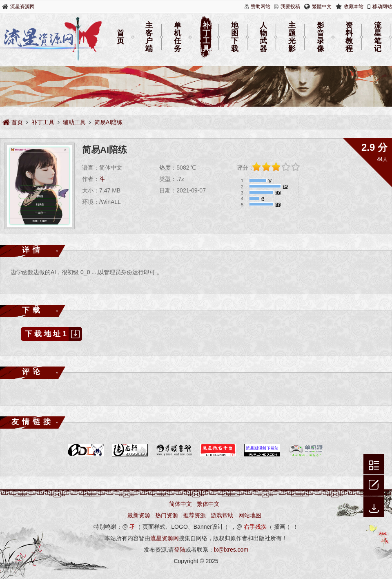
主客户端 (149, 37)
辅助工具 (74, 122)
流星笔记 (378, 37)
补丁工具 (206, 37)
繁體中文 (322, 7)
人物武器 (263, 37)
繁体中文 (208, 504)
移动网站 (382, 7)
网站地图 (250, 515)
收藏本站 (354, 7)
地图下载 (235, 37)
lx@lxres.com (231, 550)
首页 (120, 37)
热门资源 (167, 515)
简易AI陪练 (108, 122)
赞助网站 (261, 7)
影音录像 (321, 37)
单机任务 (178, 37)
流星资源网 (22, 7)
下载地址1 (53, 334)
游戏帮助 (222, 515)
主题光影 (292, 37)
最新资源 (139, 515)
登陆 (180, 550)
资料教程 (349, 37)
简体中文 (180, 504)
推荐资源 (194, 515)
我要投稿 (290, 7)
